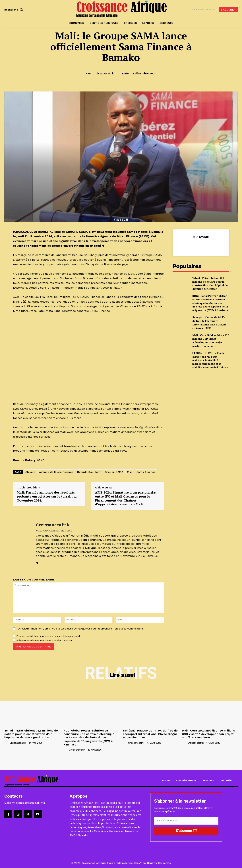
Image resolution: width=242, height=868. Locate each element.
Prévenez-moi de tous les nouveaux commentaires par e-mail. (48, 636)
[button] (14, 10)
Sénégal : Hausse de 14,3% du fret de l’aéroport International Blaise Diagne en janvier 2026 (209, 323)
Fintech (121, 220)
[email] (186, 821)
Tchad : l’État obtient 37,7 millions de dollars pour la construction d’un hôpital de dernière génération (210, 283)
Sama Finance (146, 472)
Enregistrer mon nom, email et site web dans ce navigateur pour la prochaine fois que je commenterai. (81, 629)
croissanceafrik (103, 74)
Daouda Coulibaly (89, 472)
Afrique (30, 472)
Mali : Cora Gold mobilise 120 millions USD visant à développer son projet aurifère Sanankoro (211, 341)
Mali (130, 472)
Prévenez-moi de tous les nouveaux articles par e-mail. (45, 640)
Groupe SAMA (114, 472)
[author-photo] (7, 743)
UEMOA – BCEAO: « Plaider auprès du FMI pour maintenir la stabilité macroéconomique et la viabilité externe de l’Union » (210, 360)
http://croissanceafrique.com (54, 531)
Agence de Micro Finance (56, 472)
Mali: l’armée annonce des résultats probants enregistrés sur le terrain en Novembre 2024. (47, 496)
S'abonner (186, 831)
